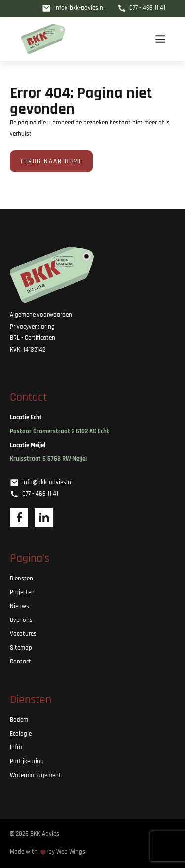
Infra (16, 748)
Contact (20, 662)
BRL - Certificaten (33, 338)
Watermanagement (36, 775)
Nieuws (19, 606)
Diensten (21, 579)
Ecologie (21, 734)
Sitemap (21, 648)
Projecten (22, 593)
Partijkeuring (27, 762)
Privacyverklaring (32, 327)
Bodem (19, 720)
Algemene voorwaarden (41, 315)
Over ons (21, 620)
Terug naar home (52, 161)
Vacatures (23, 634)
